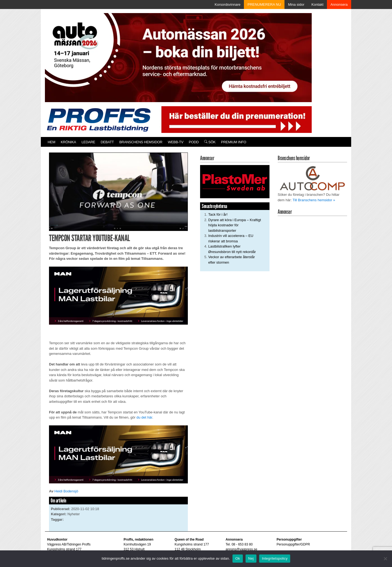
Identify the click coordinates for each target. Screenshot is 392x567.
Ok (238, 558)
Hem (51, 142)
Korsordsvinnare (228, 4)
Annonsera (339, 4)
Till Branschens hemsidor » (314, 200)
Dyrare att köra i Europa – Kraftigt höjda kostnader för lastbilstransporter (235, 225)
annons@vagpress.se (241, 549)
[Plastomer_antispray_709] (235, 182)
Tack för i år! (218, 214)
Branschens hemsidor (141, 142)
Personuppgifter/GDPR (293, 544)
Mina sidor (296, 4)
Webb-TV (175, 142)
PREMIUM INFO (234, 142)
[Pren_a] (235, 119)
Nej (251, 558)
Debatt (107, 142)
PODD (194, 142)
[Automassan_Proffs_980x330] (178, 57)
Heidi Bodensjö (66, 491)
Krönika (68, 142)
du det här (144, 417)
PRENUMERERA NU (264, 4)
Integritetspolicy (275, 558)
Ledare (88, 142)
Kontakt (317, 4)
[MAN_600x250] (118, 295)
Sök (210, 142)
